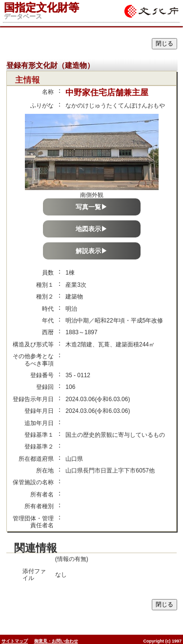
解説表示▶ (91, 251)
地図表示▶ (91, 229)
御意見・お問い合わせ (56, 641)
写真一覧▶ (91, 207)
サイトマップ (15, 641)
